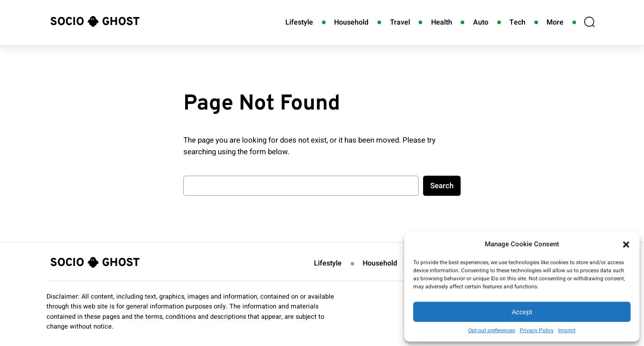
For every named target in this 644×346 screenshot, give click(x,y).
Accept (522, 312)
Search (442, 186)
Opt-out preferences (492, 330)
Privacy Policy (537, 330)
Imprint (567, 330)
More (555, 22)
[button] (626, 245)
